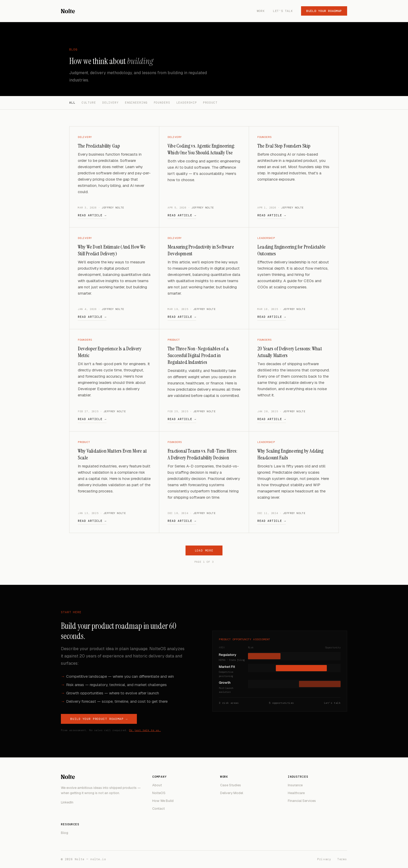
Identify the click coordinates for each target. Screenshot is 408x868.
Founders (162, 103)
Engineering (136, 103)
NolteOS (159, 793)
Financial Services (302, 801)
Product (210, 103)
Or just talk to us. (145, 730)
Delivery (110, 103)
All (72, 103)
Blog (65, 833)
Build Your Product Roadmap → (99, 719)
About (157, 785)
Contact (158, 809)
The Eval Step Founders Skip (284, 146)
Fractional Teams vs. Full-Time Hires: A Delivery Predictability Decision (202, 454)
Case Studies (231, 785)
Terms (342, 859)
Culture (89, 103)
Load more (204, 550)
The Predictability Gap (99, 146)
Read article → (92, 215)
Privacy (324, 859)
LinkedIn (67, 802)
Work (261, 11)
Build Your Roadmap (324, 11)
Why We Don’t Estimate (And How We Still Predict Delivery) (112, 250)
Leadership (187, 103)
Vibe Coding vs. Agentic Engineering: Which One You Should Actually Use (201, 149)
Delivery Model (232, 793)
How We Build (163, 801)
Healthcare (296, 793)
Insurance (295, 785)
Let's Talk (283, 11)
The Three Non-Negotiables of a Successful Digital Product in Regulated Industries (198, 355)
